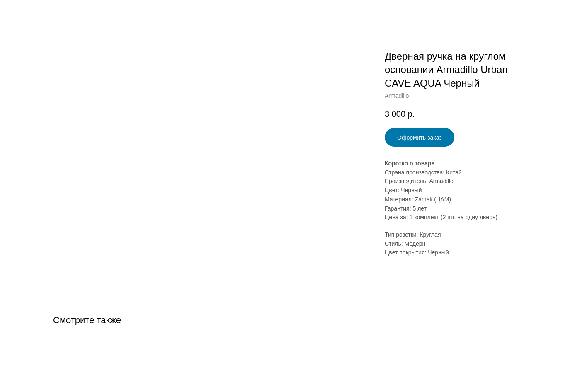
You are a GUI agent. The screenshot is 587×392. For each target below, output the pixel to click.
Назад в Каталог (38, 12)
